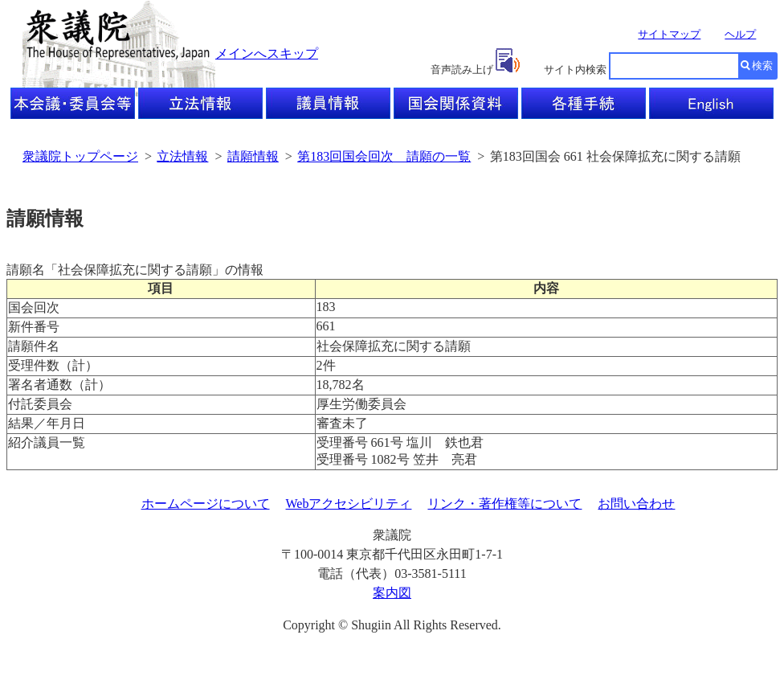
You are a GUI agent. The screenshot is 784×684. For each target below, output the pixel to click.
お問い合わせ (636, 504)
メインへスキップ (267, 53)
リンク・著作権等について (504, 504)
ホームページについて (206, 504)
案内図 (392, 593)
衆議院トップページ (80, 156)
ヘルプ (740, 34)
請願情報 (253, 156)
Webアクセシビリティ (349, 504)
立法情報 (182, 156)
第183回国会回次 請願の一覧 (384, 156)
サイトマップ (669, 34)
